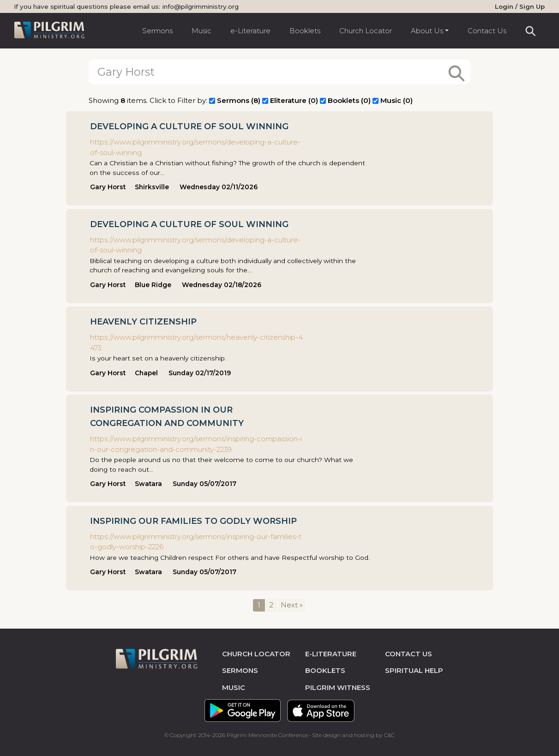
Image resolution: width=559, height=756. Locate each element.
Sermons (157, 31)
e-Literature (250, 31)
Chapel (146, 372)
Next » (292, 604)
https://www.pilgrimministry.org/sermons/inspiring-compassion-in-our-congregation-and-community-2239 (196, 444)
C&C (389, 735)
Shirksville (152, 186)
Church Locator (366, 31)
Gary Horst (108, 186)
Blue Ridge (153, 284)
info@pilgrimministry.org (201, 6)
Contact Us (487, 31)
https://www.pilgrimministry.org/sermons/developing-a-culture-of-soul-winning (195, 147)
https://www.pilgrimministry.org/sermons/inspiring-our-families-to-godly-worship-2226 (196, 541)
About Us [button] (427, 31)
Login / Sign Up (520, 6)
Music (201, 31)
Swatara (148, 483)
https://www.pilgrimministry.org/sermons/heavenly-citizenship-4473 (196, 342)
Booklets (305, 31)
